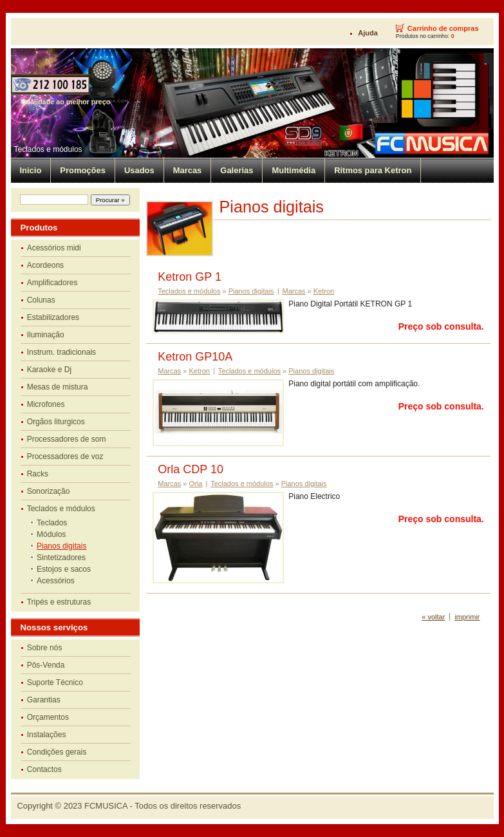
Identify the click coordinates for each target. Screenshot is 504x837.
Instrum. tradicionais (61, 352)
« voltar (433, 617)
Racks (38, 474)
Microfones (46, 404)
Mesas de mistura (58, 387)
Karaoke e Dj (49, 370)
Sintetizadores (61, 558)
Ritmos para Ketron (373, 170)
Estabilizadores (53, 317)
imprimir (467, 617)
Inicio (31, 170)
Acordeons (45, 265)
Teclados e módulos (48, 149)
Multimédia (294, 170)
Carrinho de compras (443, 28)
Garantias (44, 700)
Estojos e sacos (64, 569)
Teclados (52, 523)
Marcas (188, 170)
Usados (139, 170)
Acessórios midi (54, 248)
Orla (196, 484)
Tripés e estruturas (59, 602)
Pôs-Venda (46, 665)
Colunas (41, 300)
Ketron (324, 291)
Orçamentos (48, 717)
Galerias (237, 170)
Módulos (51, 534)
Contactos (44, 769)
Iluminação (46, 335)
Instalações (47, 735)
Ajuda (368, 33)
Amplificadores (52, 283)
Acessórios (56, 581)
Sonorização (49, 491)
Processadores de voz (65, 456)
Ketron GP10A (195, 357)
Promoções (83, 170)
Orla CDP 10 (191, 469)
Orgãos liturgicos (56, 422)
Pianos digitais (61, 546)
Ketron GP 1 (190, 277)
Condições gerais (57, 752)
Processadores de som (67, 439)
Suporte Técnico (55, 682)
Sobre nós (45, 648)
